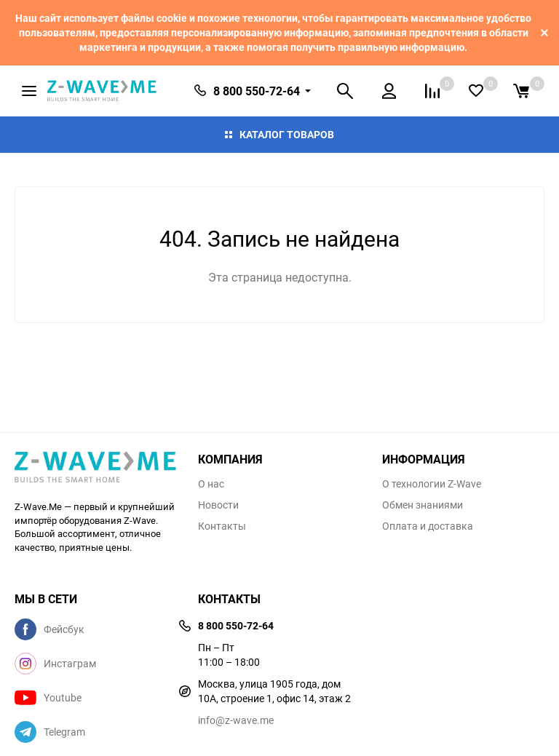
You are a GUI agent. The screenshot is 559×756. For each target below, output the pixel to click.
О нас (211, 484)
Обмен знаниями (423, 505)
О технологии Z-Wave (432, 484)
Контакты (222, 526)
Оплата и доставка (428, 526)
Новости (218, 505)
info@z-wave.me (236, 720)
